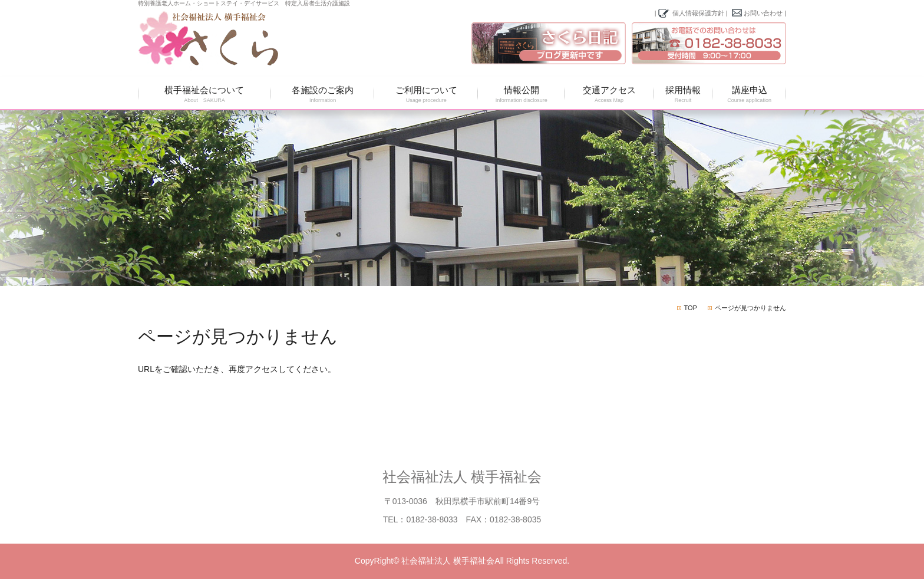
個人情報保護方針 (698, 13)
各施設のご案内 (323, 95)
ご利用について (426, 95)
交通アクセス (609, 95)
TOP (691, 308)
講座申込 (749, 95)
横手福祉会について (204, 95)
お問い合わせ (763, 13)
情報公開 (521, 95)
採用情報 (683, 95)
